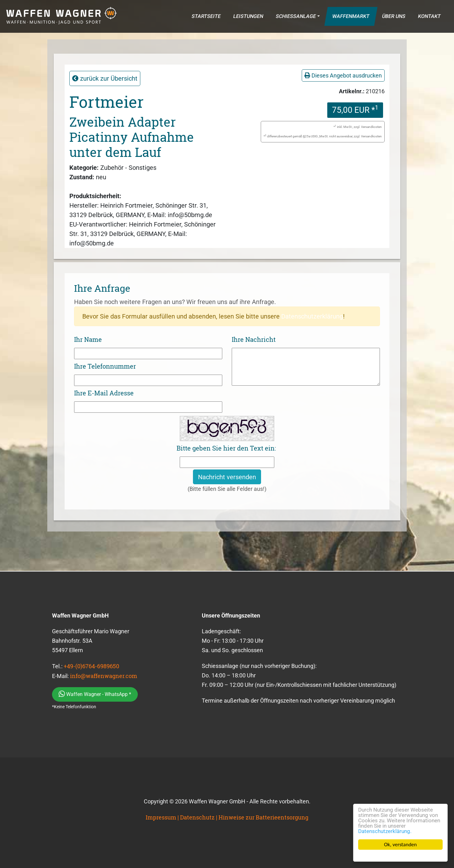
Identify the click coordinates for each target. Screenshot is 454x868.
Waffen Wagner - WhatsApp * (95, 694)
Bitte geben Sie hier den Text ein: (226, 448)
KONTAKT (429, 16)
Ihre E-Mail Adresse (104, 393)
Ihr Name (88, 339)
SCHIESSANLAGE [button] (296, 16)
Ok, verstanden (400, 845)
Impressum (161, 817)
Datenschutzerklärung (312, 316)
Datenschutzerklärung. (385, 831)
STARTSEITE (206, 16)
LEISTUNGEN (248, 16)
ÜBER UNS (394, 16)
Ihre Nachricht (254, 339)
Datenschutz (197, 817)
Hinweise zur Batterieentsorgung (263, 817)
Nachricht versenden (227, 477)
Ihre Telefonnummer (105, 366)
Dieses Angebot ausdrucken (343, 75)
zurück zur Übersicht (105, 78)
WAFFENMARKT (351, 16)
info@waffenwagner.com (104, 676)
